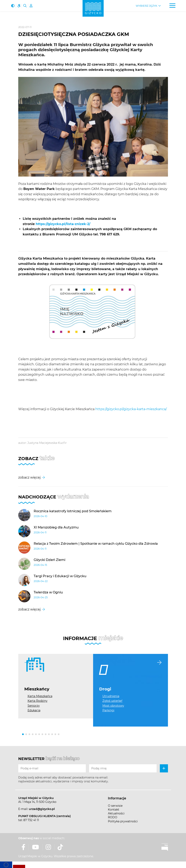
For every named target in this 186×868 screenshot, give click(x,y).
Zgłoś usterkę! (112, 701)
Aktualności (116, 813)
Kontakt (114, 810)
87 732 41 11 (31, 820)
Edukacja (34, 710)
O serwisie (115, 806)
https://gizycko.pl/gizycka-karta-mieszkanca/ (131, 409)
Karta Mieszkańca (40, 696)
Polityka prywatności (123, 821)
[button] (23, 734)
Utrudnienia (111, 696)
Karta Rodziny (38, 701)
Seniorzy (34, 706)
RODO (113, 817)
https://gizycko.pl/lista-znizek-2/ (63, 224)
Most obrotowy (113, 706)
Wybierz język (146, 6)
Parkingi (108, 710)
